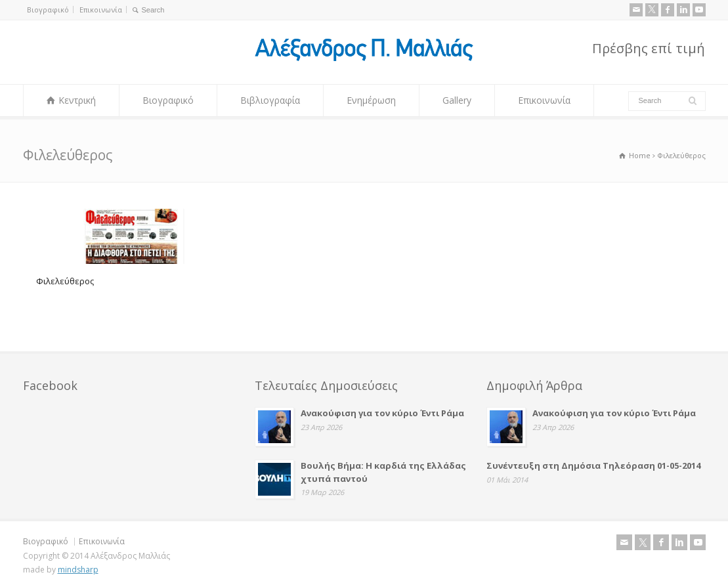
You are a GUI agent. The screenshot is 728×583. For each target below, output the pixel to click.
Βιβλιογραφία (270, 100)
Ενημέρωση (371, 100)
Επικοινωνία (101, 10)
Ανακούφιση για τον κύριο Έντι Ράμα (382, 413)
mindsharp (78, 570)
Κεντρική (77, 100)
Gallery (457, 100)
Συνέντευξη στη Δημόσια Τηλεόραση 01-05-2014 (593, 465)
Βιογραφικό (48, 10)
